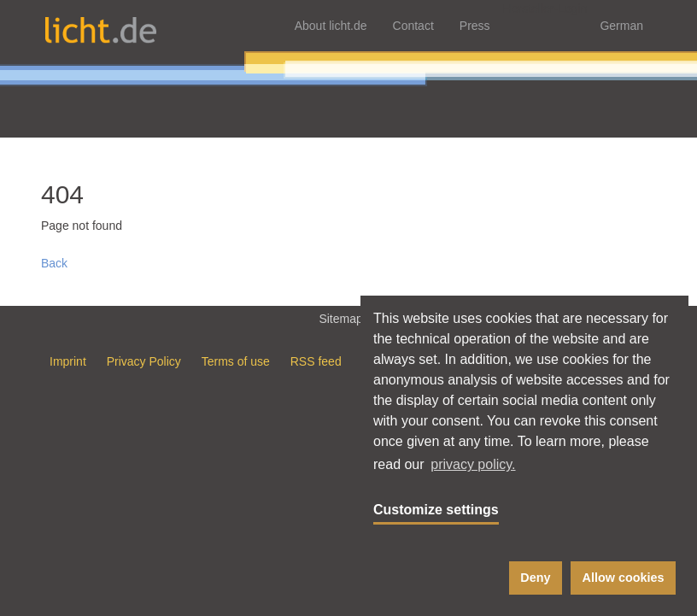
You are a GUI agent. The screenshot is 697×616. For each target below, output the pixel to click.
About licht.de (331, 26)
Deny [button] (535, 578)
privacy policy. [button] (473, 464)
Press (475, 26)
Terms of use (236, 361)
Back (54, 263)
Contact (413, 26)
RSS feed (316, 361)
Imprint (68, 361)
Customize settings (436, 510)
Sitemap (348, 318)
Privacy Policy (144, 361)
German (621, 26)
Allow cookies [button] (624, 578)
